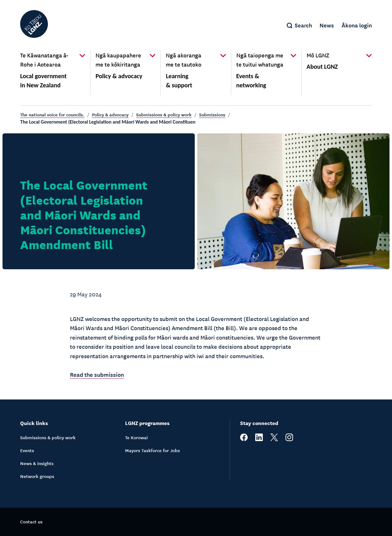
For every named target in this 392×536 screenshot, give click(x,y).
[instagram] (289, 439)
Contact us (31, 521)
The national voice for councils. (52, 114)
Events (27, 450)
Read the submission (97, 374)
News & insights (37, 463)
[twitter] (274, 439)
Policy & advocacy (110, 114)
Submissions (212, 114)
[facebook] (244, 439)
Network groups (37, 476)
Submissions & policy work (164, 114)
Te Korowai (136, 437)
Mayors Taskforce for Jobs (153, 450)
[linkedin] (259, 439)
